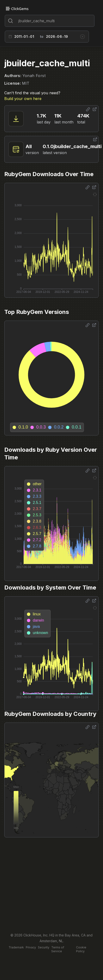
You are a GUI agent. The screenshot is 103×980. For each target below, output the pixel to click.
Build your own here (23, 99)
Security (44, 947)
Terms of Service (58, 949)
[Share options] (88, 109)
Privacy (31, 947)
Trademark (16, 947)
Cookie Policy (81, 949)
